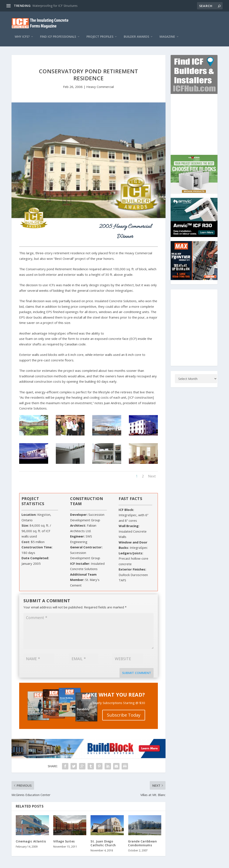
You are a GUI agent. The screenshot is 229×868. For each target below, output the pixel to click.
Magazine (167, 32)
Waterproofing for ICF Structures (55, 6)
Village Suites (64, 837)
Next (152, 472)
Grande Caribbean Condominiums (142, 839)
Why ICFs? (22, 32)
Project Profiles (100, 32)
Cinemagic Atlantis (31, 837)
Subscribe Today (124, 711)
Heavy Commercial (100, 83)
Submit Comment (137, 668)
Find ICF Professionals (58, 32)
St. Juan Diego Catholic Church (103, 839)
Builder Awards (136, 32)
